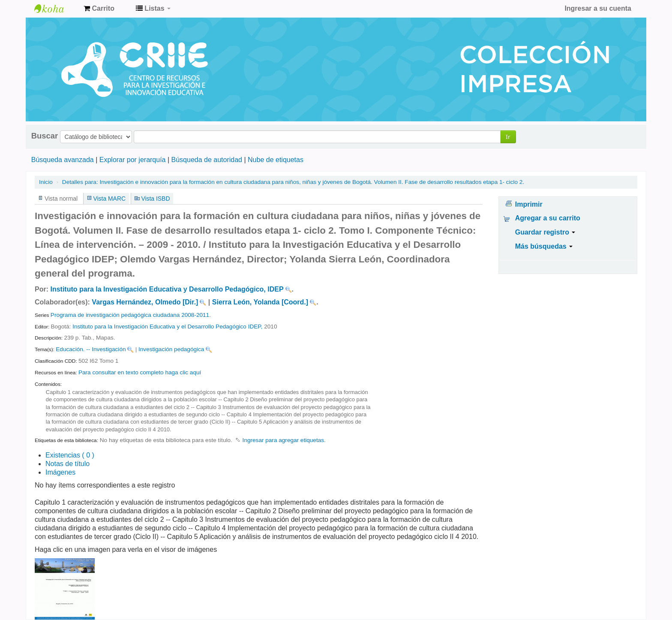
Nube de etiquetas (276, 160)
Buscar (45, 136)
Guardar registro (545, 232)
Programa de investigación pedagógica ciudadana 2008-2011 (130, 315)
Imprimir (529, 204)
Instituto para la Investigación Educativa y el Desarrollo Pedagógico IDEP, (167, 327)
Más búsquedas (544, 246)
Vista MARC (109, 199)
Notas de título (67, 464)
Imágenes (60, 472)
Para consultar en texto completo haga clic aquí (140, 372)
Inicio (46, 182)
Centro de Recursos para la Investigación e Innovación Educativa (56, 9)
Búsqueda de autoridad (207, 160)
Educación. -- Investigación (91, 349)
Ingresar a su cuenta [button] (598, 8)
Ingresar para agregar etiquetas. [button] (284, 440)
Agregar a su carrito (548, 218)
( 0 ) (70, 455)
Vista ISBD (155, 199)
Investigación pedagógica (171, 349)
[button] (99, 9)
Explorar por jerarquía (133, 160)
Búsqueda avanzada (63, 160)
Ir (508, 137)
